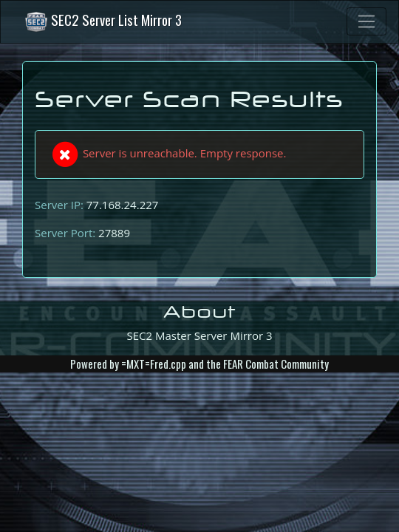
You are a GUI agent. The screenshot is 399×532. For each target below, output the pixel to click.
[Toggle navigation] (366, 21)
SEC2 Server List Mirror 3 (103, 22)
